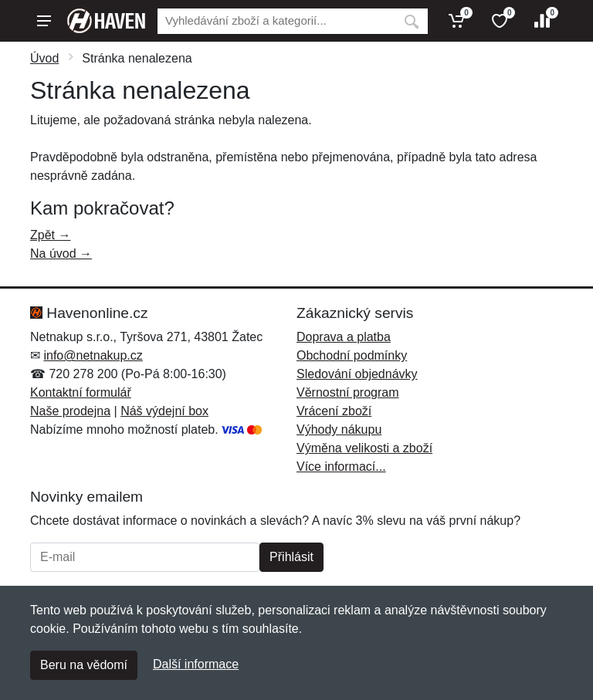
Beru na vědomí (84, 665)
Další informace (196, 664)
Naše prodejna (70, 411)
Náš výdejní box (164, 411)
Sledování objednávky (357, 374)
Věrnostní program (348, 392)
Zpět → (50, 235)
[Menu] (44, 21)
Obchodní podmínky (352, 355)
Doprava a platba (344, 337)
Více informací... (341, 467)
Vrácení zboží (334, 411)
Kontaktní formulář (81, 392)
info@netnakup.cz (93, 355)
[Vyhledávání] (276, 21)
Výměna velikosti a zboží (364, 448)
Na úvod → (61, 254)
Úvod (44, 58)
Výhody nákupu (339, 429)
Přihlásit (291, 557)
